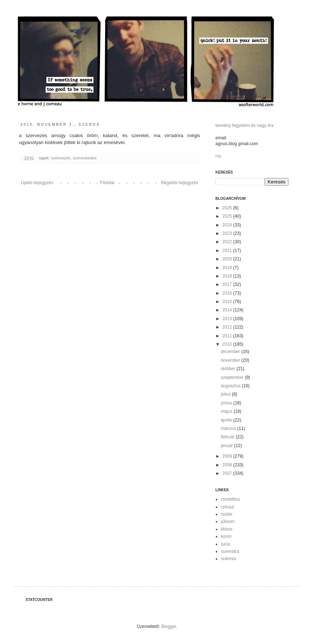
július (226, 394)
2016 (228, 293)
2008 (228, 465)
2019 (228, 268)
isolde (227, 514)
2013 (228, 319)
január (227, 446)
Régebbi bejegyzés (180, 183)
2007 (228, 473)
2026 (228, 208)
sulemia (228, 559)
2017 (228, 284)
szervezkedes (85, 158)
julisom (228, 521)
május (227, 411)
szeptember (233, 377)
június (227, 403)
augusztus (231, 386)
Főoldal (107, 183)
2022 (228, 242)
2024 (228, 225)
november (231, 360)
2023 (228, 233)
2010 (228, 344)
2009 (228, 456)
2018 (228, 276)
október (228, 369)
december (231, 352)
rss (218, 156)
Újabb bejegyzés (37, 183)
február (228, 437)
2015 (228, 302)
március (229, 428)
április (227, 420)
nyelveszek (60, 158)
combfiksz (231, 499)
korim (226, 536)
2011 (228, 336)
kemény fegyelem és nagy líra (244, 125)
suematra (230, 551)
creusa (227, 507)
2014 (228, 310)
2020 (228, 259)
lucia (225, 544)
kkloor (227, 529)
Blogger (169, 626)
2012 (228, 327)
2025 (228, 216)
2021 (228, 251)
